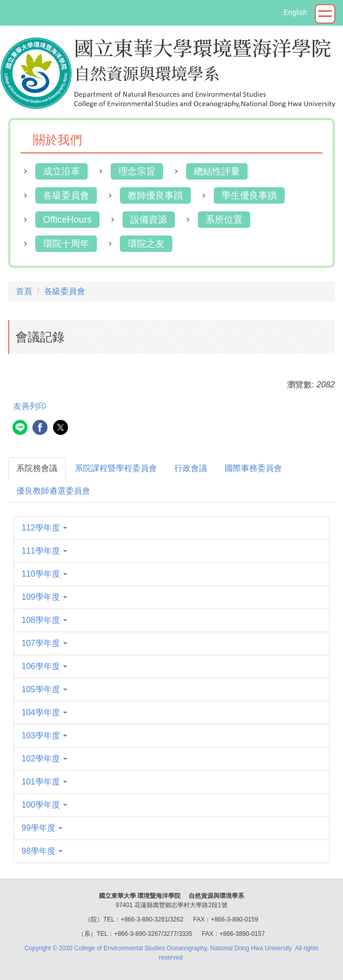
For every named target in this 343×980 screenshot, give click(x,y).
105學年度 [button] (44, 689)
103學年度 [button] (44, 736)
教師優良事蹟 (155, 195)
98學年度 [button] (42, 851)
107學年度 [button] (44, 643)
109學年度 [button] (44, 597)
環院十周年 (66, 244)
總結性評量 (217, 171)
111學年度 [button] (44, 551)
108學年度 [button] (44, 620)
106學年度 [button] (44, 666)
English (295, 12)
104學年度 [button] (44, 712)
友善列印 (30, 406)
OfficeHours (67, 220)
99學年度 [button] (42, 828)
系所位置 (224, 220)
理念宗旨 (137, 171)
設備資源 (149, 220)
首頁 (24, 291)
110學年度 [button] (44, 574)
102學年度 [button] (44, 759)
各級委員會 (66, 195)
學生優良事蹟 (249, 195)
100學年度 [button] (44, 805)
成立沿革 (62, 171)
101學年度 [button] (44, 782)
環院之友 (146, 244)
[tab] (37, 469)
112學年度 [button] (44, 528)
